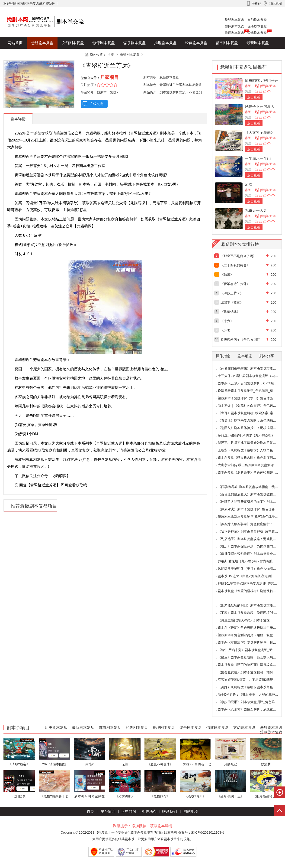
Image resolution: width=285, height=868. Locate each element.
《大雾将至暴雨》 (260, 133)
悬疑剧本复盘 (234, 20)
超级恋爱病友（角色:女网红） (242, 340)
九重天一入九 (256, 211)
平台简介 (108, 811)
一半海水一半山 (258, 159)
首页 (90, 811)
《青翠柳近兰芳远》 (235, 284)
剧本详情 (18, 119)
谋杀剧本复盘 (257, 26)
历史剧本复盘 (19, 54)
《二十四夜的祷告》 (235, 265)
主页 (111, 55)
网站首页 (15, 43)
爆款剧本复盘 (50, 54)
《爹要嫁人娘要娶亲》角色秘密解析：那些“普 (251, 524)
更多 (73, 54)
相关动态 (149, 811)
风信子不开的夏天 (260, 106)
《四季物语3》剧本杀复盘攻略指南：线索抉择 (251, 487)
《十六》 (227, 321)
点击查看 (254, 97)
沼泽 (249, 185)
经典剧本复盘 (257, 33)
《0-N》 (226, 330)
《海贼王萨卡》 (232, 293)
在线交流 (96, 104)
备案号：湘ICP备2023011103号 (201, 832)
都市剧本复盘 (227, 43)
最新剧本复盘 (258, 43)
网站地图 (191, 811)
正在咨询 (128, 811)
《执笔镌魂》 (230, 312)
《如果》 (227, 275)
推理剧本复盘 (234, 33)
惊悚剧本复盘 (234, 26)
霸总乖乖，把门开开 (262, 80)
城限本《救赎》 (232, 302)
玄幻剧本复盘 (257, 20)
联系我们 (170, 811)
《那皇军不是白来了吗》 (238, 256)
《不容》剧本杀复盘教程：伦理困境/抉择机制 (251, 613)
